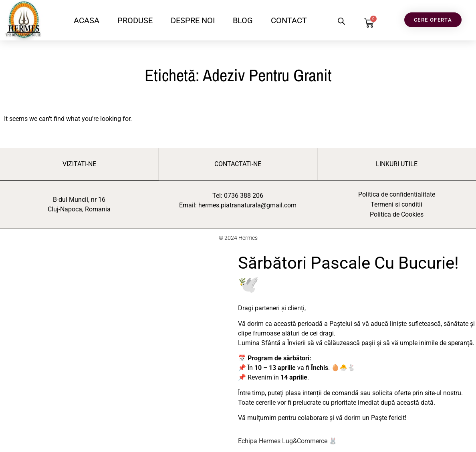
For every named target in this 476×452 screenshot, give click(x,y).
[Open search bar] (341, 21)
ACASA (87, 20)
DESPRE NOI (193, 20)
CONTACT (289, 20)
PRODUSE (135, 20)
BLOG (243, 20)
